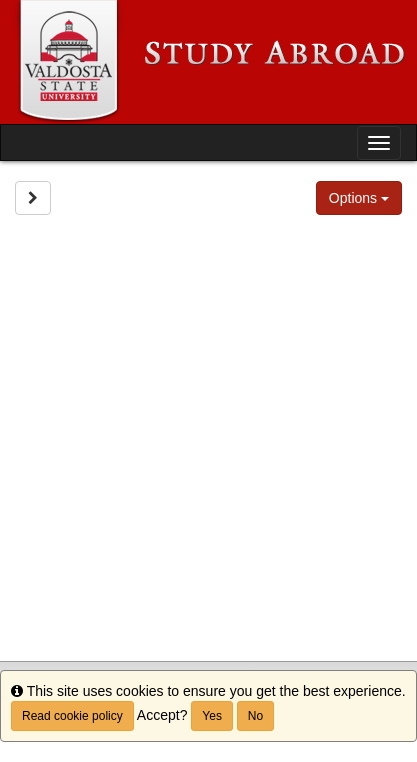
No (255, 716)
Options (359, 198)
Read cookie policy (72, 716)
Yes (212, 716)
